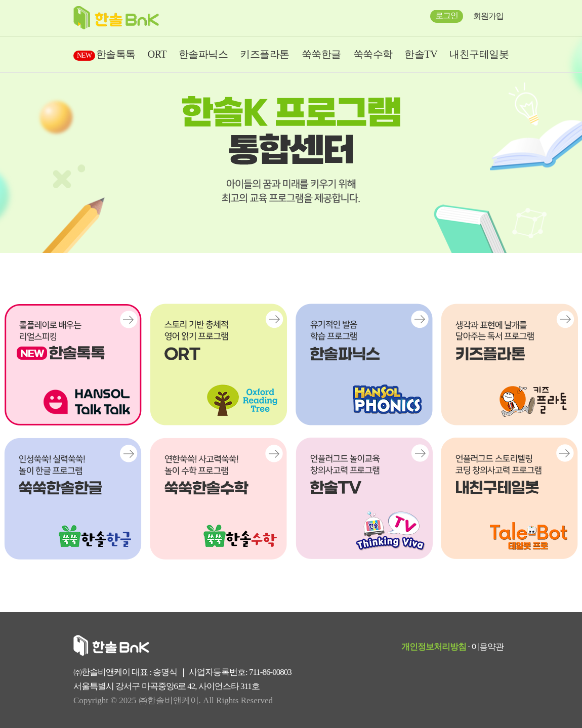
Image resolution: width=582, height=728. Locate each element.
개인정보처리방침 (434, 647)
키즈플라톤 (265, 54)
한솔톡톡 (105, 54)
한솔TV (421, 54)
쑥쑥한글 (321, 54)
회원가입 (488, 16)
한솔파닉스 (203, 54)
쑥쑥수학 (373, 54)
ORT (157, 54)
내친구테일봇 (479, 54)
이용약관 (487, 647)
